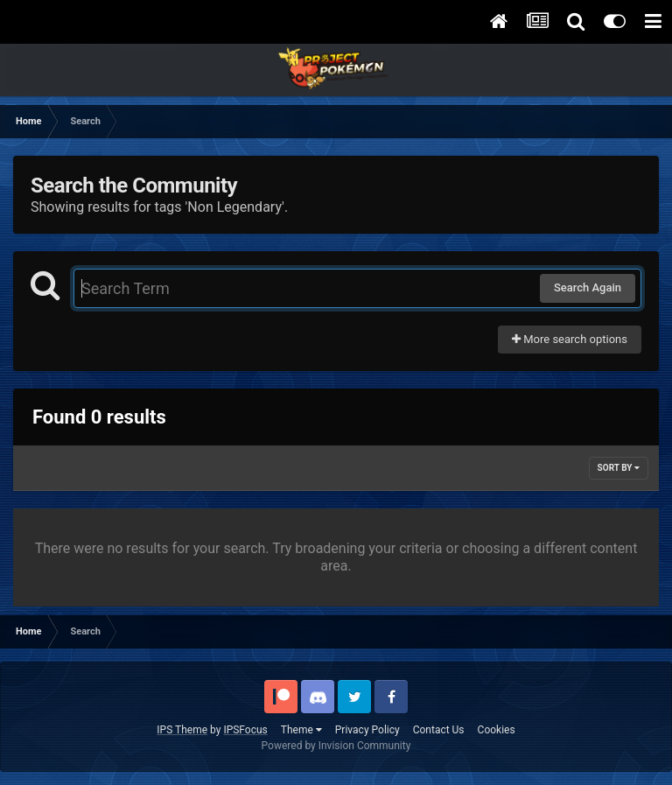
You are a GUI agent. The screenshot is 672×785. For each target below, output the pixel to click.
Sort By (619, 468)
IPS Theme (182, 730)
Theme (301, 730)
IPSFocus (245, 730)
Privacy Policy (367, 730)
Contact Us (439, 730)
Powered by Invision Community (336, 746)
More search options (570, 339)
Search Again (588, 287)
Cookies (497, 730)
